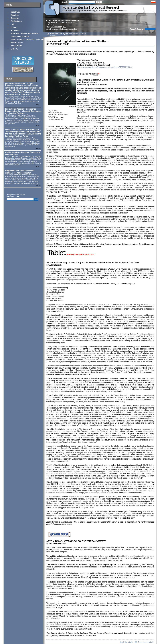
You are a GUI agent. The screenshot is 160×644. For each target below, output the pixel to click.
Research (15, 18)
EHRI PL (14, 49)
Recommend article (146, 642)
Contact (14, 27)
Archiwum (15, 30)
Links (13, 24)
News (9, 79)
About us (15, 15)
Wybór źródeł (16, 46)
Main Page (15, 12)
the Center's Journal (25, 35)
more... (38, 105)
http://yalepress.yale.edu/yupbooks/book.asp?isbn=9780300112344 (105, 67)
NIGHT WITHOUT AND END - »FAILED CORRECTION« (27, 41)
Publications (16, 21)
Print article (128, 642)
